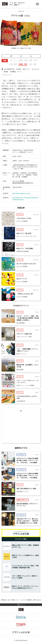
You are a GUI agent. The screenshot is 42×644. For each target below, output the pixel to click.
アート (20, 72)
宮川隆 (19, 69)
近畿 (31, 60)
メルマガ (23, 600)
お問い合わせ (37, 600)
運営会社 (4, 600)
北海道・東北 (23, 64)
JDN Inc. (25, 641)
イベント (21, 11)
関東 (26, 60)
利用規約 (29, 600)
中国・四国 (13, 64)
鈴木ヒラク (26, 69)
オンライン (13, 60)
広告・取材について (13, 600)
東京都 (21, 60)
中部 (35, 60)
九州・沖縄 (33, 64)
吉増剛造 (13, 72)
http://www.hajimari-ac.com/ (21, 193)
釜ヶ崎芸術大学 (9, 69)
